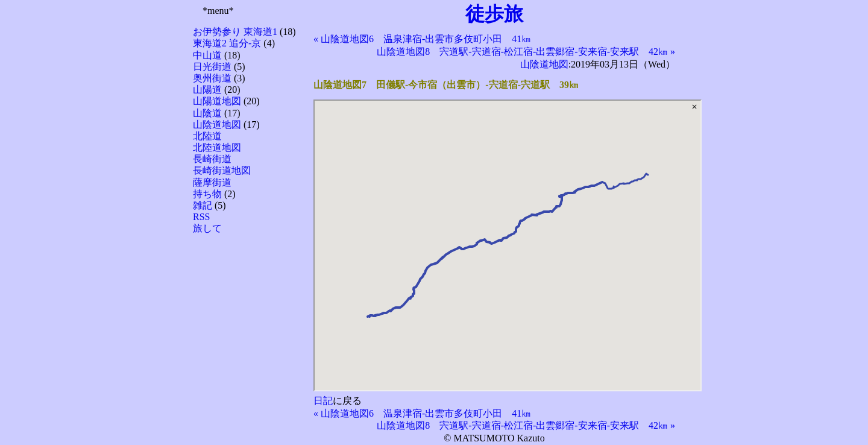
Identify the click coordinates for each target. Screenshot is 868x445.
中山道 (207, 55)
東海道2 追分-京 (227, 43)
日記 (323, 401)
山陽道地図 (217, 101)
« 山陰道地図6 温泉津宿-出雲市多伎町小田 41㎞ (422, 39)
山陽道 (207, 90)
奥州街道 (212, 78)
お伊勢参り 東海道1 (235, 32)
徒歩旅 (494, 14)
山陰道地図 (217, 125)
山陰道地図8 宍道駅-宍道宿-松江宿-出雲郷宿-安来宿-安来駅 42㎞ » (526, 52)
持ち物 (207, 194)
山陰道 (207, 113)
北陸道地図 (217, 147)
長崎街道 (212, 159)
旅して (207, 228)
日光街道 (212, 67)
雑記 (203, 205)
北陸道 (207, 136)
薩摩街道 (212, 182)
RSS (201, 217)
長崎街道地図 (222, 170)
